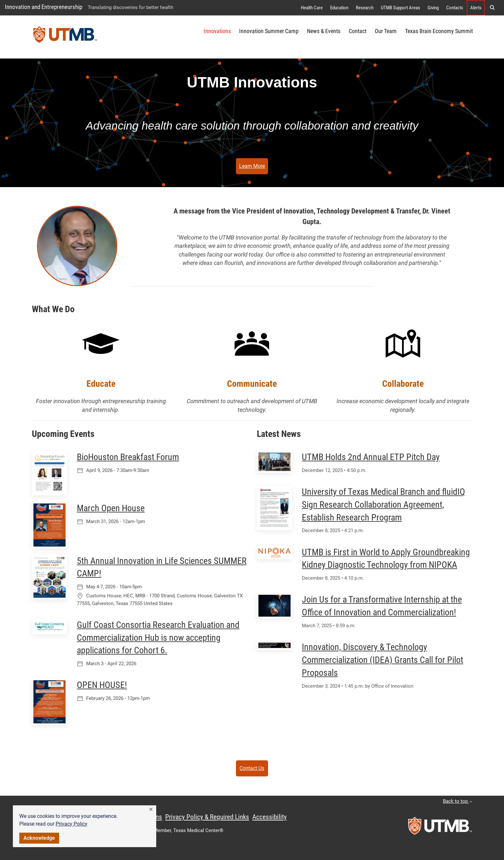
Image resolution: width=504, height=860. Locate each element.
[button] (151, 810)
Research (365, 8)
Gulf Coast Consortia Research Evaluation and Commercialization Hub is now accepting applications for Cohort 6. (158, 638)
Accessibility (270, 817)
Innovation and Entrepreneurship (44, 7)
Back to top (458, 801)
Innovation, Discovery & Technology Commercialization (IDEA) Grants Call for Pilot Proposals (382, 660)
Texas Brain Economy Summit (439, 31)
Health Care (312, 8)
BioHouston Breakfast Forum (128, 457)
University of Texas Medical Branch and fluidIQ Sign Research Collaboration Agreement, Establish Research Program (383, 505)
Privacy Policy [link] (72, 824)
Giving (433, 8)
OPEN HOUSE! (102, 685)
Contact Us (252, 768)
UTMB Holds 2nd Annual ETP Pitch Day (371, 457)
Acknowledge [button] (39, 838)
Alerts (476, 8)
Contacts (455, 8)
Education (339, 8)
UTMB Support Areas (401, 8)
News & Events (324, 31)
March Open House (111, 508)
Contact (358, 31)
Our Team (386, 31)
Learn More (252, 166)
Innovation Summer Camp (269, 31)
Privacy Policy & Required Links (207, 817)
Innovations (217, 31)
